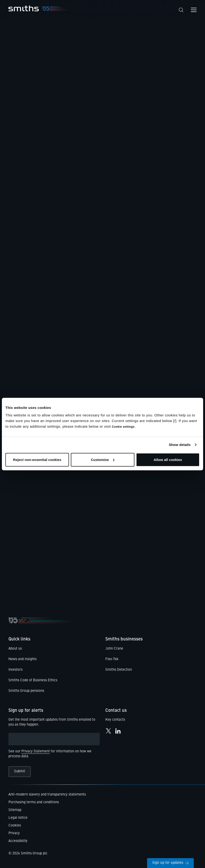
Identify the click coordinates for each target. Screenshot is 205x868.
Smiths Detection (119, 670)
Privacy (14, 833)
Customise (103, 459)
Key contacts (115, 720)
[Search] (181, 10)
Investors (15, 670)
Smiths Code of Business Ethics (33, 680)
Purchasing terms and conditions (34, 802)
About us (15, 649)
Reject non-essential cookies (37, 459)
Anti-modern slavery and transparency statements (47, 795)
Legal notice (18, 818)
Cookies (15, 826)
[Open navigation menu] (194, 10)
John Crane (114, 649)
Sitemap (15, 810)
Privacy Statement (36, 752)
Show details (180, 445)
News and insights (23, 659)
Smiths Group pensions (26, 691)
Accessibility (18, 841)
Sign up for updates (170, 863)
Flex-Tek (112, 659)
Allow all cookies (168, 459)
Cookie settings (123, 426)
